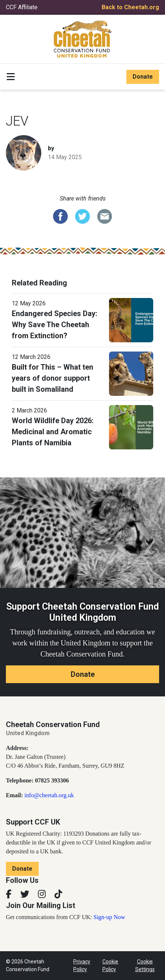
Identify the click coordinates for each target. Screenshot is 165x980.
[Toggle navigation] (11, 77)
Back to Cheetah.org (130, 7)
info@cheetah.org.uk (49, 795)
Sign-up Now (109, 917)
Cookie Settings (145, 965)
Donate (143, 77)
